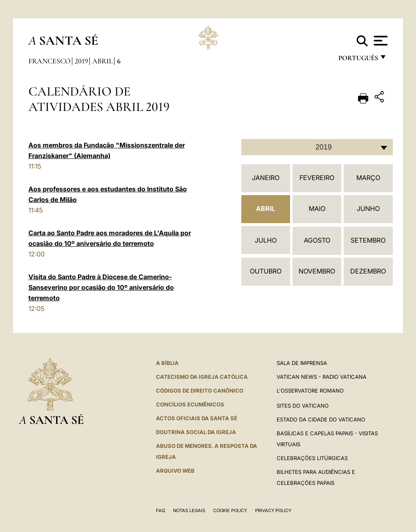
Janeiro (266, 178)
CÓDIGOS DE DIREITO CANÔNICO (200, 391)
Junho (368, 208)
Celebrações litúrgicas (312, 458)
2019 (81, 61)
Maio (317, 208)
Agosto (317, 240)
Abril (103, 61)
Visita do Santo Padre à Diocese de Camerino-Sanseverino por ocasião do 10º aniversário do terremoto (101, 287)
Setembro (368, 240)
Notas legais (189, 510)
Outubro (266, 271)
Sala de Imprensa (302, 363)
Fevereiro (317, 178)
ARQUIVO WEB (175, 471)
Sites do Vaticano (303, 406)
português (358, 60)
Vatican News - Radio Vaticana (322, 377)
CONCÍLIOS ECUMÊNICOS (190, 404)
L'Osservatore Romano (310, 391)
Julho (266, 240)
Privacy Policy (273, 510)
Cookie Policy (230, 510)
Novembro (317, 271)
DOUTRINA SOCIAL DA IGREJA (196, 432)
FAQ (160, 510)
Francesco (50, 61)
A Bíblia (167, 363)
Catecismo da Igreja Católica (202, 377)
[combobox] (317, 147)
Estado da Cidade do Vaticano (321, 419)
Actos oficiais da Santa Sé (197, 418)
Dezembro (368, 271)
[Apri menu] (380, 41)
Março (368, 178)
